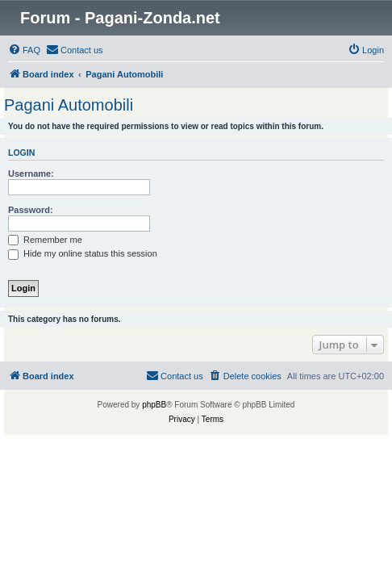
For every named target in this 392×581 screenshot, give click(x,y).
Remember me (45, 240)
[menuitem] (24, 50)
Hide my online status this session (83, 253)
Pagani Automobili (69, 105)
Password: (31, 210)
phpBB (154, 405)
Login (21, 153)
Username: (31, 173)
